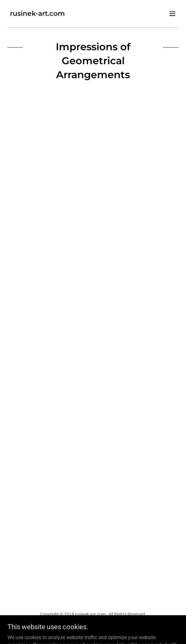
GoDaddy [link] (105, 628)
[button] (172, 14)
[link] (37, 14)
